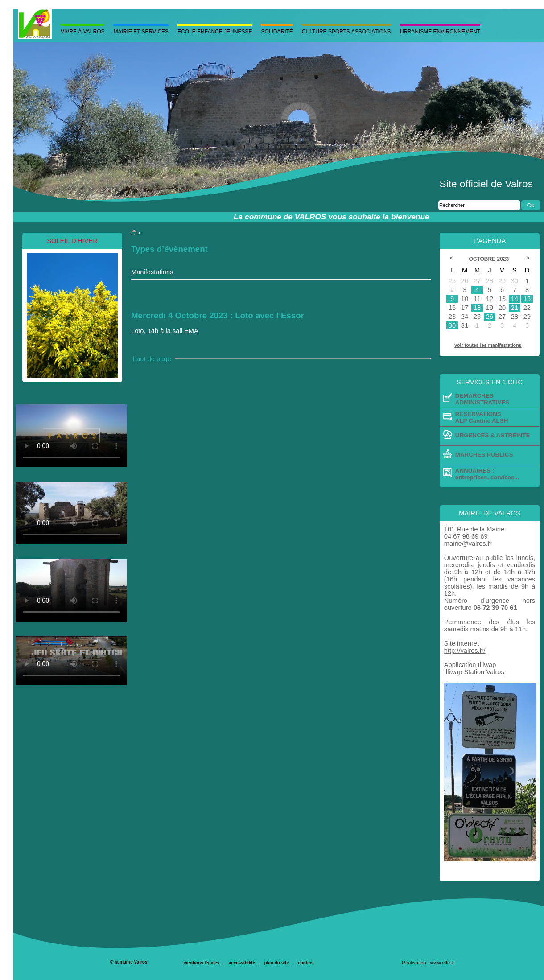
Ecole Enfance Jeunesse (215, 32)
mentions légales (201, 963)
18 (477, 308)
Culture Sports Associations (346, 32)
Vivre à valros (82, 32)
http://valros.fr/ (465, 651)
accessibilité (242, 963)
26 (490, 317)
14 (515, 299)
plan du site (276, 963)
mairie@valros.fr (468, 544)
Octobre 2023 (490, 259)
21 (515, 308)
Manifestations (152, 272)
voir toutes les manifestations (488, 345)
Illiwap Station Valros (474, 672)
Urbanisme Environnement (440, 32)
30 (452, 325)
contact (306, 963)
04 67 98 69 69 (466, 536)
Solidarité (277, 32)
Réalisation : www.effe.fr (428, 963)
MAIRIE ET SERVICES (141, 32)
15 (527, 299)
